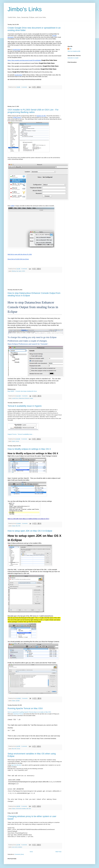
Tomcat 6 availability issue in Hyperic (25, 406)
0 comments (24, 269)
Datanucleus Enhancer (24, 398)
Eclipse (31, 398)
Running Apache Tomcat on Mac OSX (25, 708)
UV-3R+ (23, 271)
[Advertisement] (35, 98)
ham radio (19, 271)
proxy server (15, 847)
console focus (15, 398)
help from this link (16, 765)
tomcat (17, 441)
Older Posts (58, 852)
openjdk (18, 701)
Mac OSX (18, 526)
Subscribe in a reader (73, 58)
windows (20, 847)
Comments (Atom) (19, 854)
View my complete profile (74, 51)
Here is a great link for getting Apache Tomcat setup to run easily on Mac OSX (29, 712)
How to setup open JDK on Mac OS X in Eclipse (30, 531)
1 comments (24, 87)
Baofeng (14, 271)
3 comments (25, 523)
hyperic (14, 441)
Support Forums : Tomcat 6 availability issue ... (21, 434)
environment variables (21, 809)
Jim (70, 49)
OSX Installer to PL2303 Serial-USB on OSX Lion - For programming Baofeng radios (33, 111)
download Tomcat (18, 714)
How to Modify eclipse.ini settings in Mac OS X (29, 449)
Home (31, 852)
